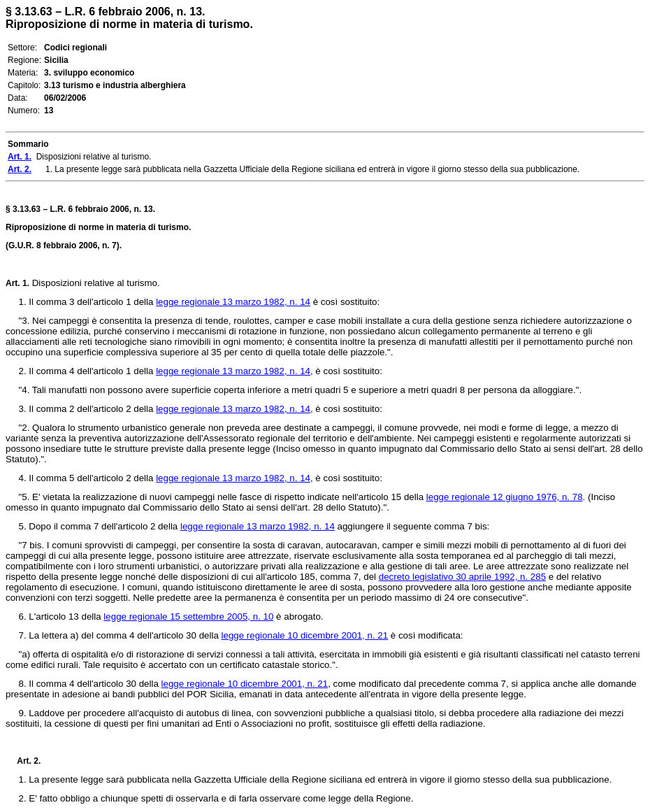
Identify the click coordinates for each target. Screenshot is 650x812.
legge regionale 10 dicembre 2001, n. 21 (305, 635)
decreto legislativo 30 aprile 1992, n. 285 (462, 577)
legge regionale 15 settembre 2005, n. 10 (188, 617)
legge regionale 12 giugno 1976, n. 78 (505, 497)
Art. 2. (23, 761)
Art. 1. (17, 283)
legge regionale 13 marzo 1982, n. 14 (233, 302)
